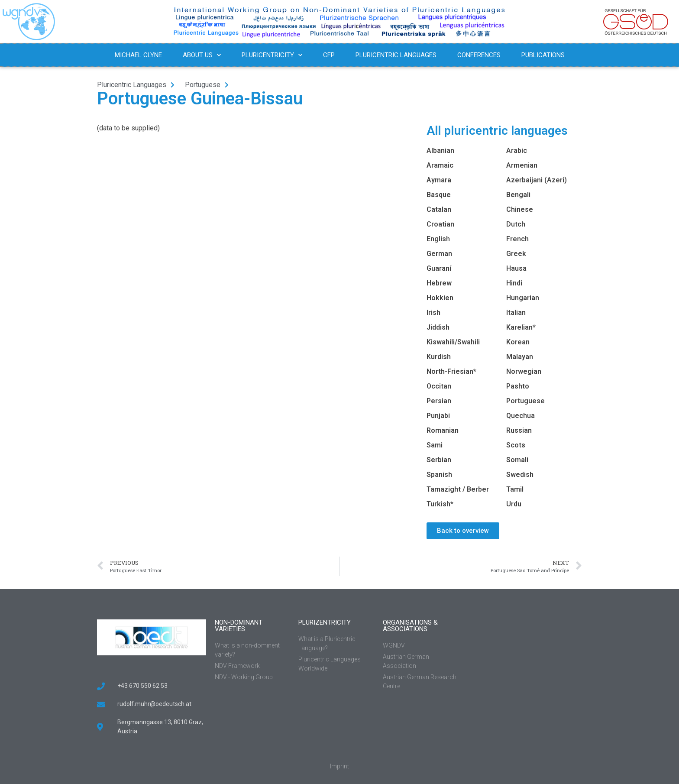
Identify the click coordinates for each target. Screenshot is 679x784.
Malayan (520, 357)
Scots (516, 445)
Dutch (516, 224)
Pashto (518, 386)
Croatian (440, 224)
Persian (439, 401)
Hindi (514, 283)
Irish (433, 313)
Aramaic (440, 165)
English (438, 239)
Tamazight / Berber (458, 489)
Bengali (518, 195)
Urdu (514, 504)
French (517, 239)
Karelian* (521, 327)
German (439, 254)
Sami (435, 445)
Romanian (443, 430)
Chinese (520, 209)
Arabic (517, 151)
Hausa (516, 268)
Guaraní (439, 268)
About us (202, 55)
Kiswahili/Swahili (453, 342)
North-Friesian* (451, 371)
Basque (439, 195)
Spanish (439, 475)
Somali (517, 460)
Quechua (521, 416)
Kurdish (439, 357)
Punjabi (438, 416)
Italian (516, 313)
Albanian (440, 151)
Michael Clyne (138, 55)
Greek (516, 254)
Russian (519, 430)
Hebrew (439, 283)
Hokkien (440, 298)
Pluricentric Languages (396, 55)
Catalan (439, 209)
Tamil (515, 489)
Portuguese (525, 401)
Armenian (522, 165)
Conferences (479, 55)
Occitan (439, 386)
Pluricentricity (272, 55)
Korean (518, 342)
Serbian (439, 460)
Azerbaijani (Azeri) (537, 180)
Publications (543, 55)
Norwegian (524, 371)
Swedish (520, 475)
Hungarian (523, 298)
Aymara (439, 180)
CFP (329, 55)
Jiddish (438, 327)
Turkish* (440, 504)
